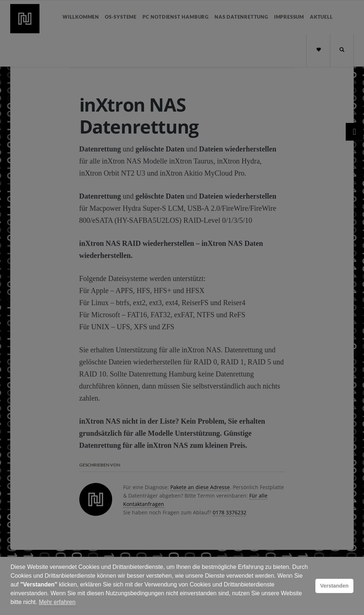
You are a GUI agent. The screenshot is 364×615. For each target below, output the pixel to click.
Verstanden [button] (334, 586)
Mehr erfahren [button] (57, 602)
